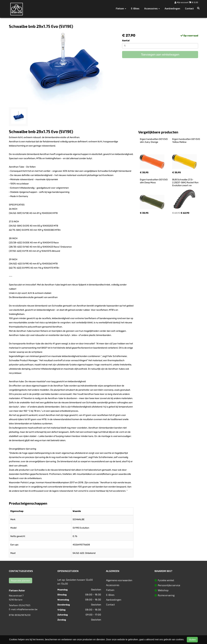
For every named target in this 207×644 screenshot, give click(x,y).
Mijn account (182, 2)
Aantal (126, 41)
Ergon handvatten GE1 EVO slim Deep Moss (154, 181)
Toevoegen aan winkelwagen (160, 55)
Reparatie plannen (21, 580)
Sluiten (192, 640)
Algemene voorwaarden (119, 580)
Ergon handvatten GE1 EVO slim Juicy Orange (154, 141)
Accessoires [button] (152, 8)
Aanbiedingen (172, 8)
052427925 (25, 605)
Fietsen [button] (121, 8)
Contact (189, 8)
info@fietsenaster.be (27, 609)
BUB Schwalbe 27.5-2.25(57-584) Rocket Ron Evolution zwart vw (186, 183)
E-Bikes (135, 8)
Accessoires (113, 585)
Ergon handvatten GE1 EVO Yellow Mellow (186, 141)
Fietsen (110, 590)
